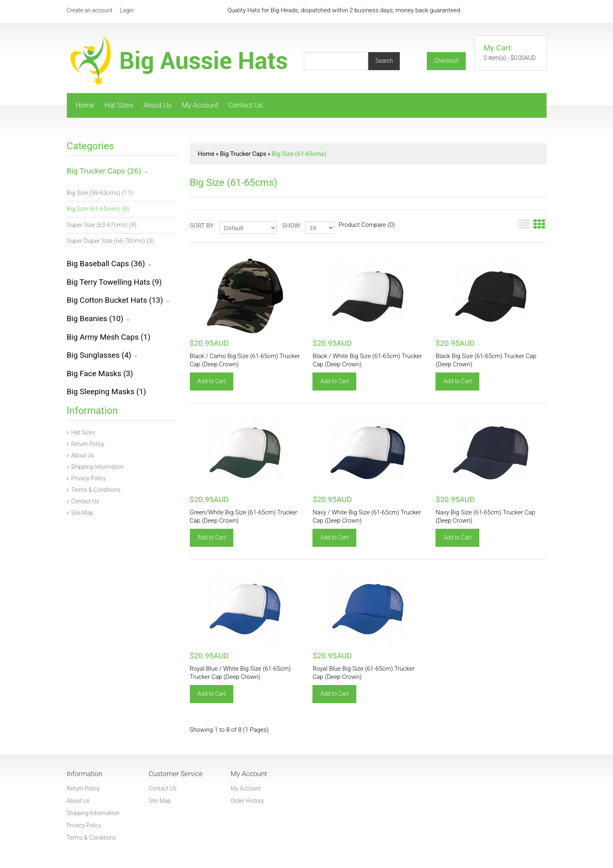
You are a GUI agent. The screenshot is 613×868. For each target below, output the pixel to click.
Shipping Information (95, 467)
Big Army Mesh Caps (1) (109, 337)
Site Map (80, 513)
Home (85, 105)
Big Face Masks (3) (100, 373)
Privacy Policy (86, 478)
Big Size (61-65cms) (299, 154)
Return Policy (86, 444)
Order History (247, 801)
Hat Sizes (119, 105)
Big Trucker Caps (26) (104, 171)
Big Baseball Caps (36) (106, 264)
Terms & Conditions (94, 490)
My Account (200, 105)
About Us (157, 105)
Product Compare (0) (367, 225)
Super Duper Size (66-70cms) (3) (111, 241)
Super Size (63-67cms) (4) (102, 225)
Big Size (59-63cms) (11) (100, 193)
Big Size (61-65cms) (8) (98, 209)
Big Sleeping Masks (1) (107, 392)
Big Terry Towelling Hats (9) (114, 282)
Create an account (90, 10)
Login (127, 10)
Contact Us (245, 105)
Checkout (446, 61)
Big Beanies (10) (95, 319)
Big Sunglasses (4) (99, 355)
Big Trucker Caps (243, 154)
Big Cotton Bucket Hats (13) (115, 300)
